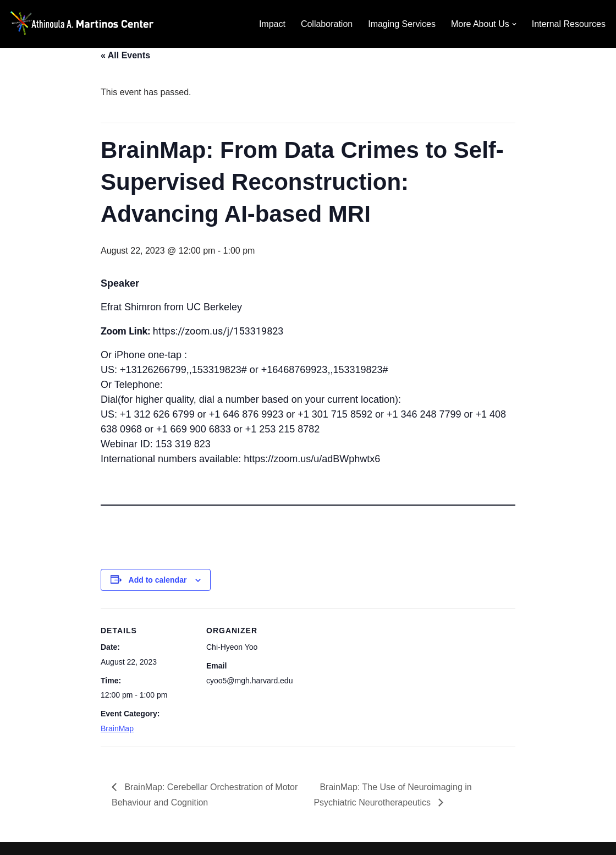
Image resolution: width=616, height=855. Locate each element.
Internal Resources (569, 24)
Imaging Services (402, 24)
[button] (514, 24)
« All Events (125, 55)
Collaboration (327, 24)
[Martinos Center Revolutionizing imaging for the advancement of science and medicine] (91, 24)
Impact (272, 24)
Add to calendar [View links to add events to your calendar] (158, 580)
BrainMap (117, 728)
